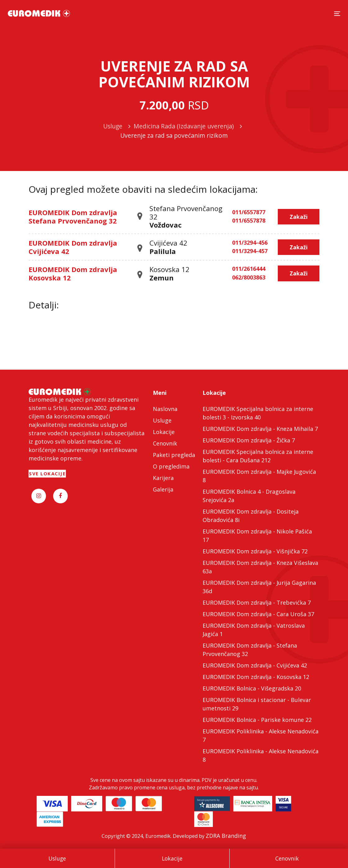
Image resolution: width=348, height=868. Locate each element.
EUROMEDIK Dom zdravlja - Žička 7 (249, 440)
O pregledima (171, 466)
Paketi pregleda (174, 455)
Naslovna (165, 409)
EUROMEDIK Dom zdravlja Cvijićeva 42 (73, 247)
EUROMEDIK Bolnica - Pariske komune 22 (257, 720)
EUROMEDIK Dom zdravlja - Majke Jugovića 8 (259, 476)
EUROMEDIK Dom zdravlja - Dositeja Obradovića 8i (251, 516)
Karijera (163, 478)
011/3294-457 (250, 251)
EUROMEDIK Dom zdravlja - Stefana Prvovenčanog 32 (250, 650)
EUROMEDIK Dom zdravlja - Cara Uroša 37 (258, 614)
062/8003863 (249, 278)
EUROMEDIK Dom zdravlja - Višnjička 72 (255, 551)
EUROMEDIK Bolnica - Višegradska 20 (252, 688)
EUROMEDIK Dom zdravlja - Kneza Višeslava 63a (260, 567)
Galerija (163, 489)
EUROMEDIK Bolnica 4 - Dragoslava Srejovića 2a (249, 496)
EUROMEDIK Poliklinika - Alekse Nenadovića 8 (261, 755)
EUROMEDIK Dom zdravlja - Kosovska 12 (256, 677)
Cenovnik (287, 858)
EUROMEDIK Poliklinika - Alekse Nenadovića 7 (261, 735)
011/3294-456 (250, 243)
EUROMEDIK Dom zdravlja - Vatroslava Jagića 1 (254, 630)
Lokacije (172, 858)
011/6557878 (249, 221)
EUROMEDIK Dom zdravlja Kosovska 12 (73, 273)
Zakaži (299, 217)
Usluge (57, 858)
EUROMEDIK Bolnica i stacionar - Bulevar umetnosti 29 (257, 704)
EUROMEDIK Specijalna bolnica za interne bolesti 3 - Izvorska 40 (258, 413)
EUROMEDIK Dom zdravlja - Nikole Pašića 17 (257, 536)
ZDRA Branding (226, 836)
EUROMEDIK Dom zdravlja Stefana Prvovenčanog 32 (73, 216)
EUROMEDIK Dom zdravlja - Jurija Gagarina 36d (259, 587)
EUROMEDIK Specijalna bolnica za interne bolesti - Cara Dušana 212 (258, 456)
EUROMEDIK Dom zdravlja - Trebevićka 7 (257, 603)
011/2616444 (249, 269)
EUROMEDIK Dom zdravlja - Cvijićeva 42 (255, 665)
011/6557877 (249, 212)
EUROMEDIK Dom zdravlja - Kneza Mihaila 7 (260, 429)
